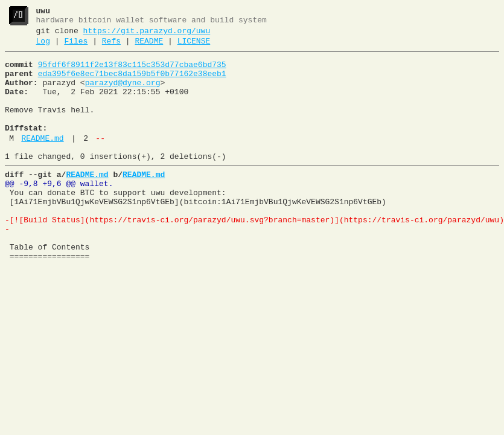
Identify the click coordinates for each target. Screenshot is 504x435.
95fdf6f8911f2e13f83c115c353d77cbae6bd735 (132, 72)
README (149, 47)
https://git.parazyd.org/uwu (147, 34)
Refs (111, 47)
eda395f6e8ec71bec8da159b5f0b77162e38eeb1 (132, 83)
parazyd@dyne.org (123, 94)
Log (43, 47)
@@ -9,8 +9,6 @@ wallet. (59, 211)
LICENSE (194, 47)
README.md (42, 160)
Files (76, 47)
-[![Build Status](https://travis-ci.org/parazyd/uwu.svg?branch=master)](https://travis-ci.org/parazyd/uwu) (254, 254)
